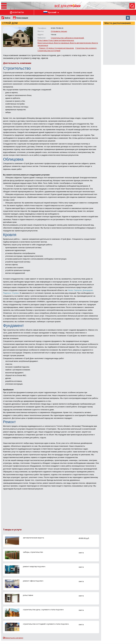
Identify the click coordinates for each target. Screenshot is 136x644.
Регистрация (22, 18)
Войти (8, 18)
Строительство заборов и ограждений (67, 38)
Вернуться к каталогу (14, 638)
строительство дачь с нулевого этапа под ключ (43, 610)
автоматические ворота (33, 538)
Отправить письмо (59, 31)
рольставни (28, 595)
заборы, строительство (33, 552)
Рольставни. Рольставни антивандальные (56, 40)
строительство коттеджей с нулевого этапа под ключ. (46, 624)
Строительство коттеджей (49, 51)
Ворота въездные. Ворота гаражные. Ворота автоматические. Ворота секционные (68, 44)
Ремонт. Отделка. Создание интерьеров (56, 48)
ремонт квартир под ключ (34, 566)
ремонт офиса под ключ (33, 581)
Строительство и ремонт (86, 48)
